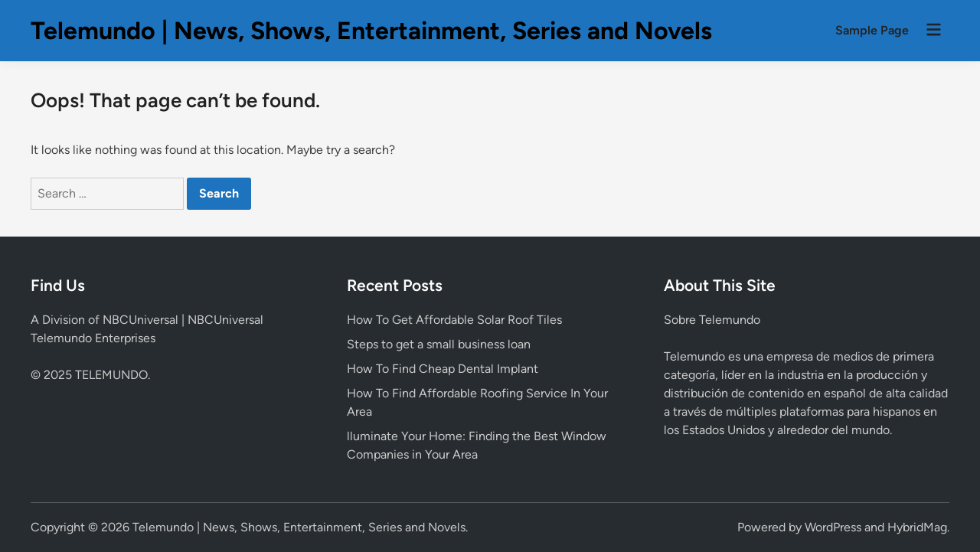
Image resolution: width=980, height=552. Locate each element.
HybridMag (917, 527)
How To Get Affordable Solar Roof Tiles (454, 320)
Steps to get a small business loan (439, 344)
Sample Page (872, 30)
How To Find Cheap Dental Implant (443, 369)
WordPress (833, 527)
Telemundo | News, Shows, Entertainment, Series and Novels (371, 31)
